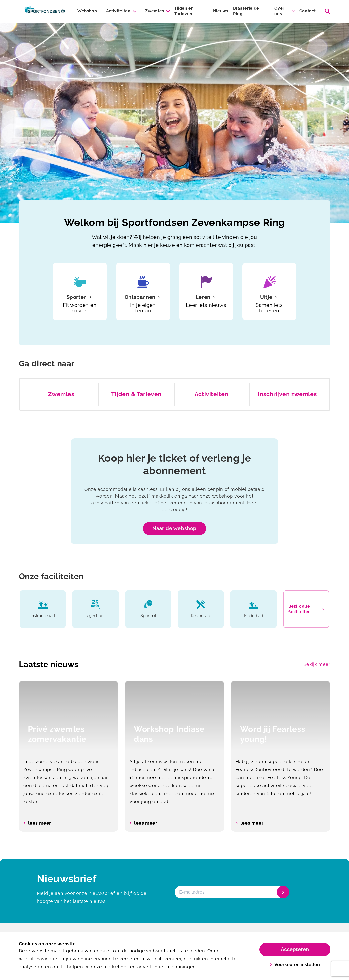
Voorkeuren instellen (295, 965)
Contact (308, 11)
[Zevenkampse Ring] (45, 11)
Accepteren (295, 949)
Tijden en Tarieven (184, 11)
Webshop (87, 11)
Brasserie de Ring (246, 11)
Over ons (279, 11)
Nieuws (221, 11)
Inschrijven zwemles (287, 394)
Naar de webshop (174, 528)
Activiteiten (118, 11)
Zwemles (155, 11)
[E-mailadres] (231, 892)
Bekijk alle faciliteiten (306, 609)
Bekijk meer (317, 664)
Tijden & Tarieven (136, 394)
